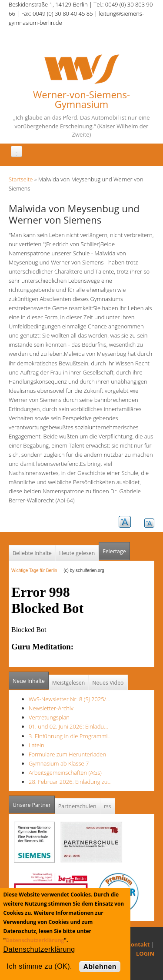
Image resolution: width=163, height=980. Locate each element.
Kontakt (138, 944)
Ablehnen (100, 967)
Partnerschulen (77, 806)
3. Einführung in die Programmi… (70, 736)
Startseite (21, 179)
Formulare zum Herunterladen (67, 754)
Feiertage (114, 551)
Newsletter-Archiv (51, 708)
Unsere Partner (34, 802)
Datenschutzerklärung (35, 940)
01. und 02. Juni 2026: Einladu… (68, 726)
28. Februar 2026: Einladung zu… (70, 782)
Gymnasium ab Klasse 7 (59, 763)
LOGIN (145, 953)
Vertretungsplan (49, 717)
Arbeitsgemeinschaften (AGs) (65, 773)
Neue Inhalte (29, 681)
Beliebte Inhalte (32, 553)
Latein (37, 745)
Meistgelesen (69, 683)
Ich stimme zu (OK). (40, 966)
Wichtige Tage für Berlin (37, 570)
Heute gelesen (77, 553)
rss (108, 806)
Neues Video (108, 683)
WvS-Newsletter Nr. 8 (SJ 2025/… (70, 699)
